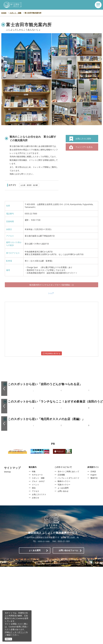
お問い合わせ (63, 568)
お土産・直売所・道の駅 (29, 185)
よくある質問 (63, 565)
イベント (35, 562)
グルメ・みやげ (38, 559)
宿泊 (33, 565)
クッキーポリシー (18, 632)
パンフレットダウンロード (69, 555)
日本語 (94, 549)
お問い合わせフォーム (68, 628)
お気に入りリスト (39, 572)
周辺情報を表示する (51, 351)
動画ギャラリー (64, 559)
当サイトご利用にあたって (69, 549)
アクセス (35, 568)
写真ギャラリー (64, 562)
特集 (33, 549)
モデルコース (37, 552)
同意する (8, 639)
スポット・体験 (38, 555)
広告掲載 (61, 552)
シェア (51, 291)
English (94, 552)
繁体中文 (95, 555)
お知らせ (35, 575)
